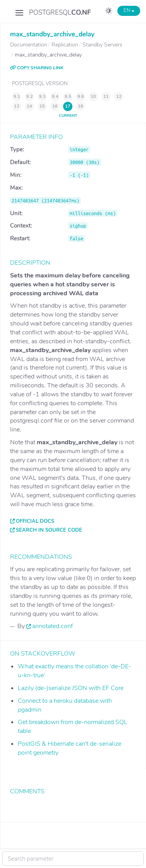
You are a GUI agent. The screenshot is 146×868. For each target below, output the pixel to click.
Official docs (35, 521)
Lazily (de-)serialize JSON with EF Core (71, 688)
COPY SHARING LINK (37, 68)
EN (129, 10)
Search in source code (49, 530)
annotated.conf (52, 626)
